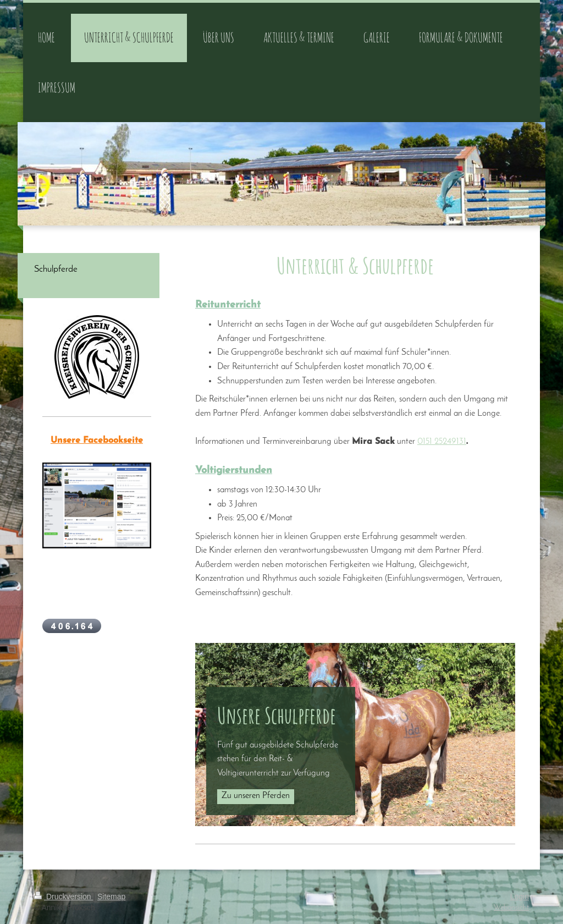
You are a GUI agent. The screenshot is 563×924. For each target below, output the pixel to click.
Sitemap (111, 897)
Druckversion (64, 897)
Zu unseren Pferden (256, 796)
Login (520, 897)
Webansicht (511, 908)
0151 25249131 (442, 442)
